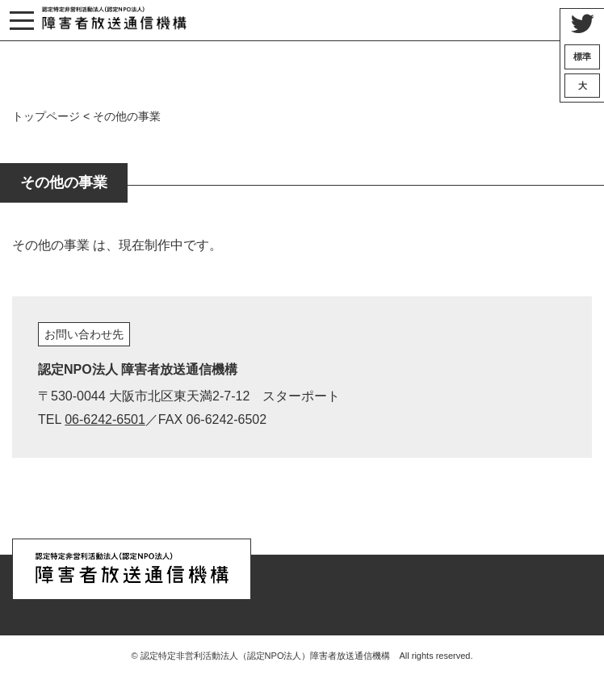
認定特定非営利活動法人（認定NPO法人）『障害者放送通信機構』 (114, 21)
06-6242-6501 (105, 419)
